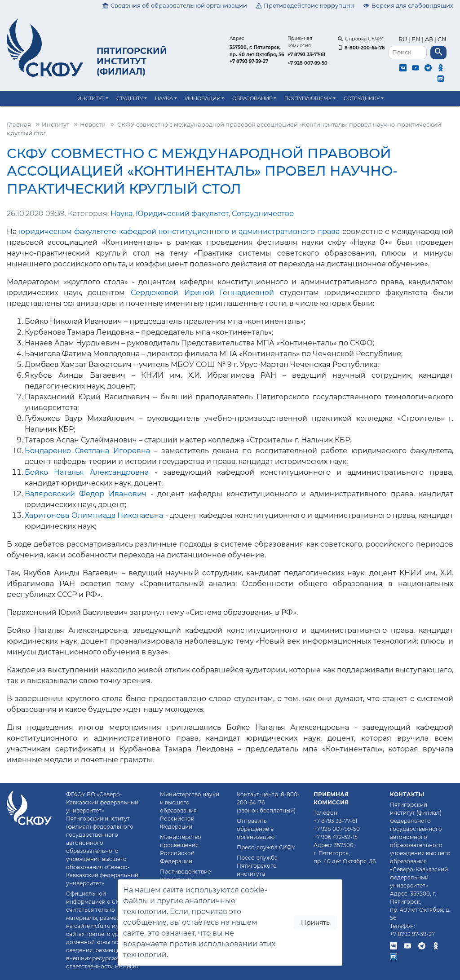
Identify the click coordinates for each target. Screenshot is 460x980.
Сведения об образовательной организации (175, 6)
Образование (252, 98)
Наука (164, 98)
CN (442, 39)
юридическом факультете (68, 232)
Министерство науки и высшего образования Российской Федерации (190, 810)
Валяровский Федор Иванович (86, 494)
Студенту (130, 98)
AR (429, 39)
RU (403, 39)
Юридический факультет (182, 214)
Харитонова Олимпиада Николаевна (94, 515)
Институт (91, 98)
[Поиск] (408, 53)
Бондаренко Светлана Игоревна (87, 451)
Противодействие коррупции (305, 6)
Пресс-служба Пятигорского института (257, 866)
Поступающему (308, 98)
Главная (19, 125)
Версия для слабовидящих (408, 6)
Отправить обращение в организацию (256, 829)
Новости (93, 125)
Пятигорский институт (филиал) (132, 61)
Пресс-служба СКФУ (266, 847)
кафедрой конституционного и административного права (230, 232)
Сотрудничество (263, 214)
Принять (315, 923)
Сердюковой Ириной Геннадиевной (202, 293)
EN (416, 39)
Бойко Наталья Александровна (87, 472)
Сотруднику (362, 98)
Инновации (203, 98)
